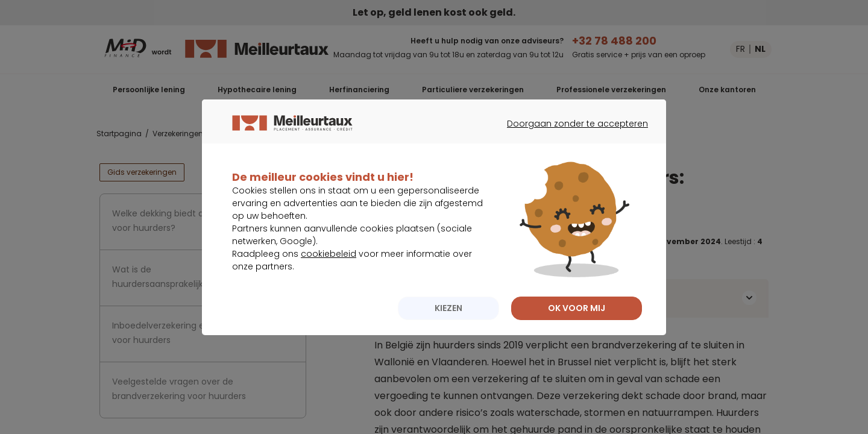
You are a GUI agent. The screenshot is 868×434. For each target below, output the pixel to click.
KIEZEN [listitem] (448, 332)
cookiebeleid (329, 278)
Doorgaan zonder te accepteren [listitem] (570, 159)
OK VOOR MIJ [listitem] (577, 332)
